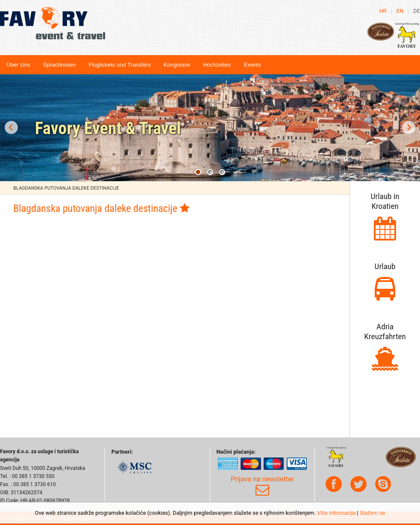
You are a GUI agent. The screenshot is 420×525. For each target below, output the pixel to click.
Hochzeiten (217, 65)
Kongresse (177, 65)
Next (409, 128)
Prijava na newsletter (262, 486)
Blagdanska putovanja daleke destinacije (66, 188)
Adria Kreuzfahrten (385, 331)
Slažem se (373, 513)
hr (383, 11)
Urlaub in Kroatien (385, 201)
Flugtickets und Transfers (120, 65)
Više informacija (336, 513)
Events (253, 65)
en (400, 11)
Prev (11, 128)
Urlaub (385, 266)
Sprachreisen (60, 65)
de (417, 11)
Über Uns (18, 65)
